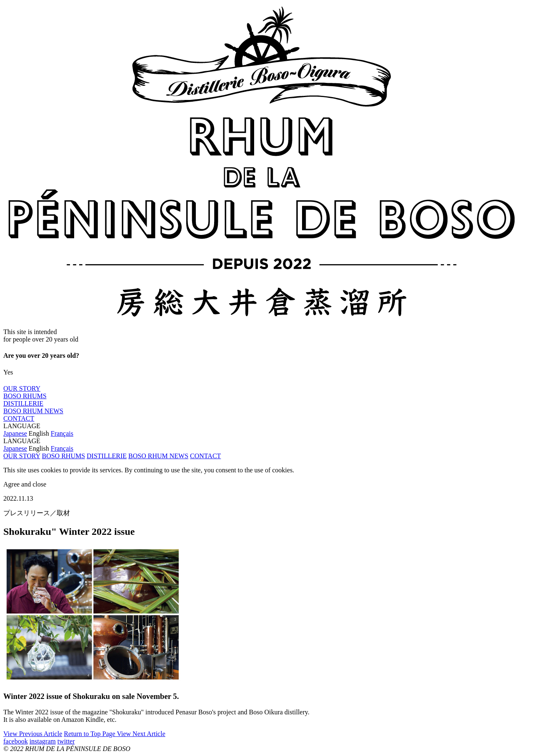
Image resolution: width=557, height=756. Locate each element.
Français (62, 433)
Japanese (15, 433)
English (39, 433)
